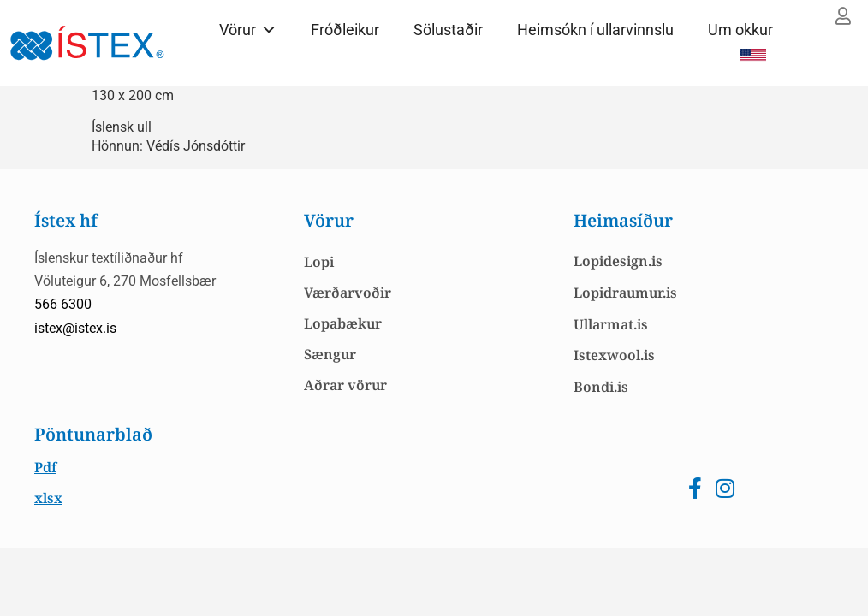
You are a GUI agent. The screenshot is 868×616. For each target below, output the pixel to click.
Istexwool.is (614, 355)
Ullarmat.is (611, 324)
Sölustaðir (448, 30)
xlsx (48, 498)
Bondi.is (601, 387)
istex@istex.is (75, 328)
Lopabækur (343, 323)
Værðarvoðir (348, 293)
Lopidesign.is (618, 261)
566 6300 (63, 304)
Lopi (319, 262)
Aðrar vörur (345, 385)
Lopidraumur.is (625, 293)
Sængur (330, 354)
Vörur (248, 30)
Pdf (45, 467)
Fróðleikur (345, 30)
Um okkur (740, 30)
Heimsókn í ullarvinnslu (595, 30)
